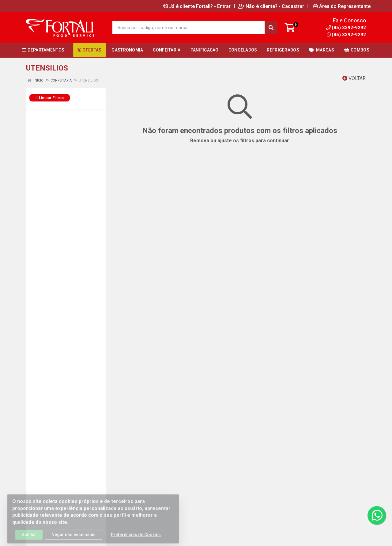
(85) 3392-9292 (346, 35)
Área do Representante (342, 6)
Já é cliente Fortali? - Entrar (197, 6)
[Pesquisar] (271, 28)
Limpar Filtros (50, 98)
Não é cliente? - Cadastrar (271, 6)
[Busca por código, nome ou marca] (189, 28)
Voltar (354, 78)
